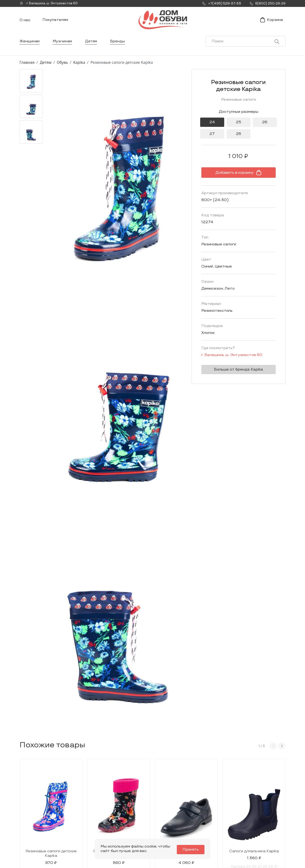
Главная (27, 67)
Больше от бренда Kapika (235, 374)
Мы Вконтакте (84, 817)
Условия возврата (256, 823)
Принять (192, 850)
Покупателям (55, 22)
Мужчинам (64, 46)
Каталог (143, 797)
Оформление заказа (258, 816)
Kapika (79, 67)
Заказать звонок (40, 819)
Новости (195, 808)
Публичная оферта (257, 831)
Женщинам (30, 46)
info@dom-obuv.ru (83, 826)
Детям (93, 46)
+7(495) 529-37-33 (36, 830)
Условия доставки (256, 808)
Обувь (62, 67)
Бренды (120, 46)
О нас (25, 23)
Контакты (196, 816)
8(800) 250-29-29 (36, 836)
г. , (50, 4)
